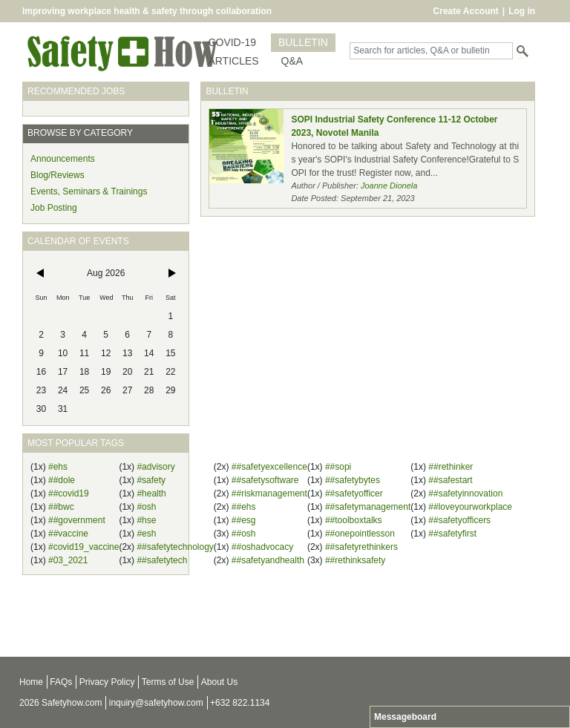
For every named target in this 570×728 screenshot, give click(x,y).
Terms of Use (168, 682)
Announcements (63, 159)
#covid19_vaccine (83, 547)
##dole (62, 480)
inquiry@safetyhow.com (156, 703)
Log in (522, 11)
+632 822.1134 (240, 703)
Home (31, 682)
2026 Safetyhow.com (60, 703)
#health (151, 493)
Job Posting (54, 208)
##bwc (61, 507)
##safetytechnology (175, 547)
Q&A (292, 61)
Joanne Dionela (389, 186)
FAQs (61, 682)
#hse (146, 520)
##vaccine (68, 534)
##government (77, 520)
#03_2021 (68, 560)
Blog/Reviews (58, 175)
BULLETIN (303, 42)
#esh (146, 534)
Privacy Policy (107, 682)
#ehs (58, 467)
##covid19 (69, 493)
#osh (146, 507)
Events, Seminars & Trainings (89, 191)
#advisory (155, 467)
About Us (219, 682)
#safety (151, 480)
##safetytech (162, 560)
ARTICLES (233, 61)
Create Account (466, 11)
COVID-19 (232, 42)
